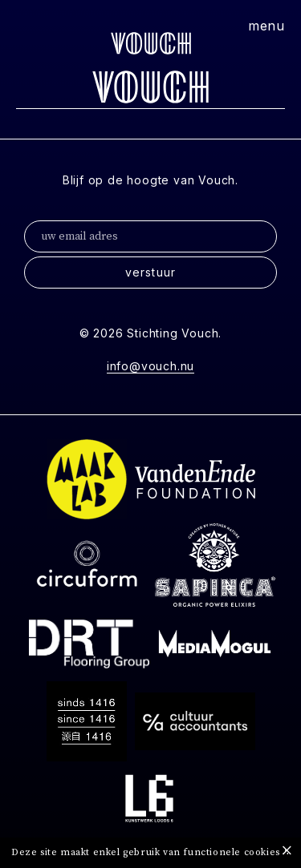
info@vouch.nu (150, 366)
